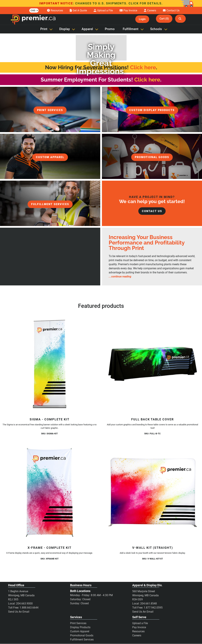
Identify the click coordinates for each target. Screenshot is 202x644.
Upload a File (140, 623)
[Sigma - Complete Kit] (50, 364)
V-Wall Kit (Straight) (153, 548)
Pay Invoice (139, 627)
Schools (156, 29)
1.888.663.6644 (29, 608)
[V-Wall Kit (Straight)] (153, 492)
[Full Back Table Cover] (153, 364)
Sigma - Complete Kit (50, 419)
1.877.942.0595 (153, 608)
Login (142, 19)
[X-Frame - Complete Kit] (50, 492)
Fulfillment (131, 29)
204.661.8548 (148, 604)
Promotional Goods (82, 635)
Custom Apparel (80, 631)
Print (44, 29)
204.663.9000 (24, 604)
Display (65, 29)
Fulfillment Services (82, 640)
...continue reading (120, 276)
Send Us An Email (19, 612)
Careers (137, 635)
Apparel (87, 29)
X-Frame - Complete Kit (50, 548)
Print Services (78, 623)
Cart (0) (164, 19)
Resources (138, 631)
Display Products (80, 627)
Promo (110, 29)
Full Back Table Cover (152, 419)
